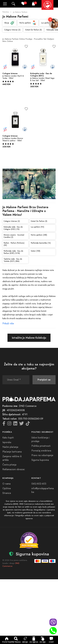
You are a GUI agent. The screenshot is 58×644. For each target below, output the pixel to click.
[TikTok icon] (28, 424)
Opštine (7, 488)
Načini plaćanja (10, 447)
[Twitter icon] (22, 424)
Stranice (7, 493)
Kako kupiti (8, 438)
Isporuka (7, 442)
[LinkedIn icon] (15, 424)
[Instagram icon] (9, 424)
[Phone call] (53, 631)
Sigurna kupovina (40, 460)
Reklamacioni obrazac (14, 469)
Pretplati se (44, 380)
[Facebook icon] (4, 424)
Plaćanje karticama (12, 452)
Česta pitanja (9, 465)
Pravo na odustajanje (42, 455)
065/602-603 (39, 484)
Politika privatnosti (41, 446)
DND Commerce (11, 565)
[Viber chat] (53, 622)
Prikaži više (8, 324)
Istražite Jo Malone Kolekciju (29, 338)
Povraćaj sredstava (41, 451)
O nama (6, 484)
